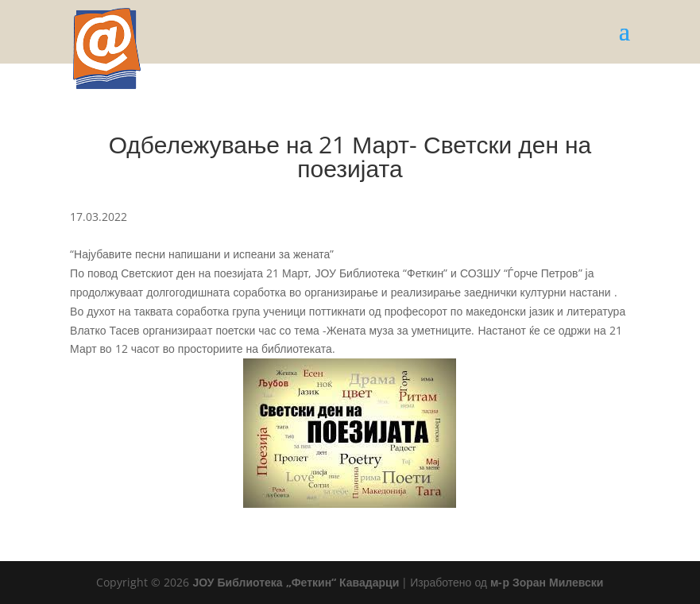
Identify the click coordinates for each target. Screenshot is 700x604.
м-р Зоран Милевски (547, 582)
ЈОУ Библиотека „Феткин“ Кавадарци (296, 582)
